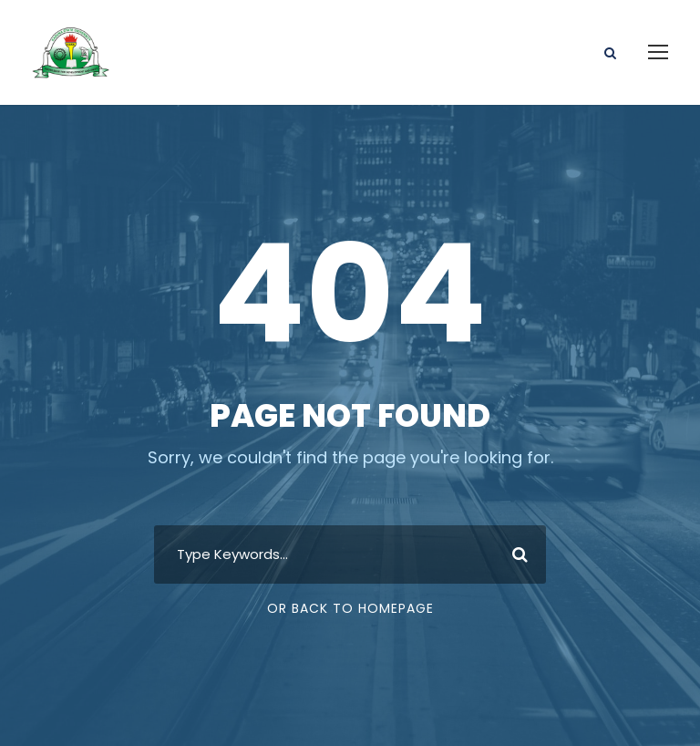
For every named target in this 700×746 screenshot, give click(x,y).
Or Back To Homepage (350, 608)
